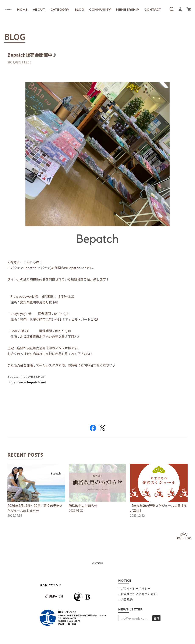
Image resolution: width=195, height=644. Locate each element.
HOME (22, 9)
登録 (156, 618)
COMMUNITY (100, 9)
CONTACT (153, 9)
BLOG (79, 9)
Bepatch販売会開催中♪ (32, 55)
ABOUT (39, 9)
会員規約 (127, 599)
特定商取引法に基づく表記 (139, 594)
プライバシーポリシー (136, 588)
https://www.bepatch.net (27, 382)
